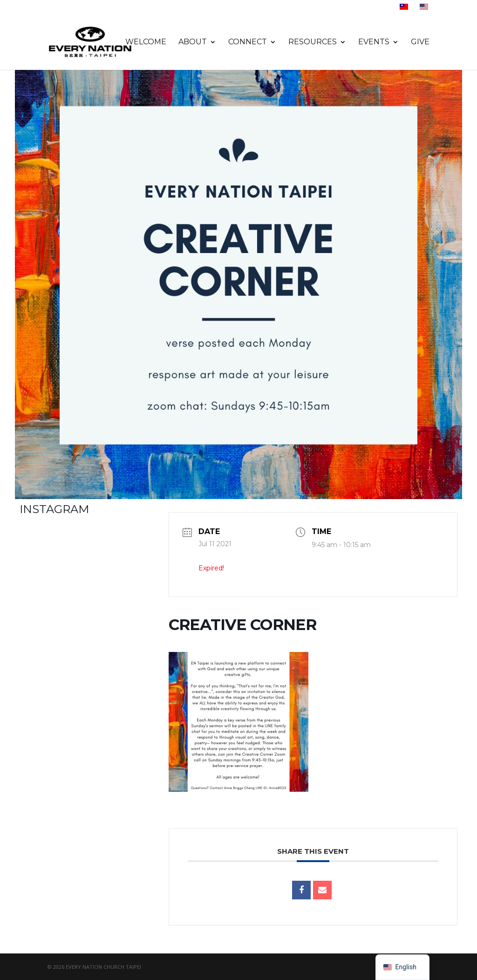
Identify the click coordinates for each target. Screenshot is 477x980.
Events (374, 42)
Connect (248, 42)
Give (420, 42)
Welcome (146, 42)
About (193, 42)
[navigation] (402, 967)
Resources (313, 42)
